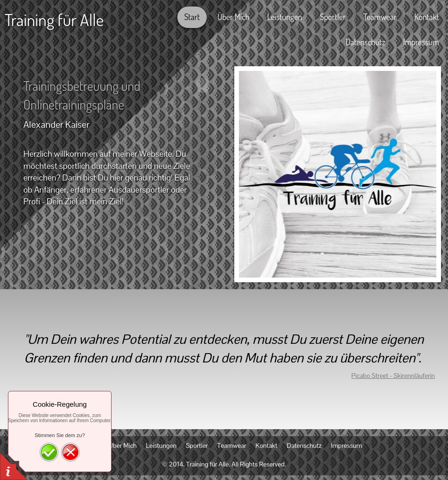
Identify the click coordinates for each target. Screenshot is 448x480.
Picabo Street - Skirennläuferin (393, 376)
